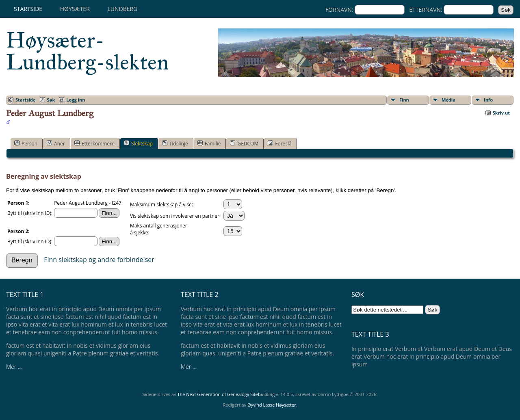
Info (488, 100)
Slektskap (138, 143)
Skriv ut (501, 113)
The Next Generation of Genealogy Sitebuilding (226, 394)
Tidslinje (175, 143)
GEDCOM (244, 143)
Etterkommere (94, 143)
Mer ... (14, 367)
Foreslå (279, 143)
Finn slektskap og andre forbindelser (99, 260)
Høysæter (75, 9)
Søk (51, 100)
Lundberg (122, 9)
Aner (56, 143)
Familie (209, 143)
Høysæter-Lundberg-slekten (87, 51)
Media (448, 100)
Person (26, 143)
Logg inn (76, 100)
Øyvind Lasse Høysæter (272, 405)
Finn (404, 100)
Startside (28, 9)
